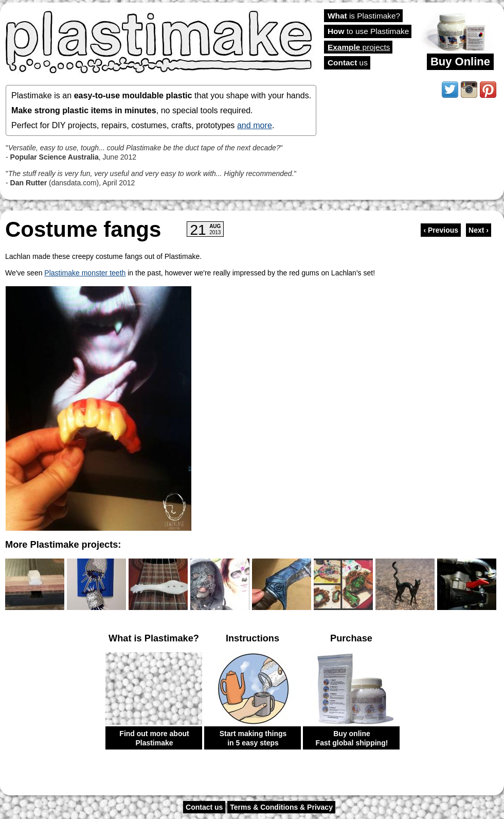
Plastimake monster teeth (85, 273)
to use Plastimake (368, 31)
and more (255, 125)
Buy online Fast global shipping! (352, 738)
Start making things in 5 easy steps (253, 738)
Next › (479, 230)
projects (359, 47)
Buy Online (460, 62)
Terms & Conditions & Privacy (281, 807)
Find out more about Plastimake (154, 738)
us (348, 63)
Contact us (204, 807)
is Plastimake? (364, 16)
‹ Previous (441, 230)
